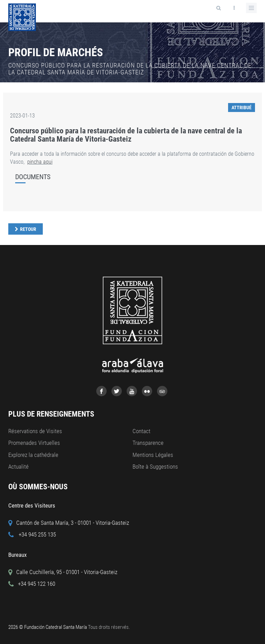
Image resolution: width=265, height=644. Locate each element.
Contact (141, 431)
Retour (28, 229)
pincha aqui (40, 162)
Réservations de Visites (35, 431)
